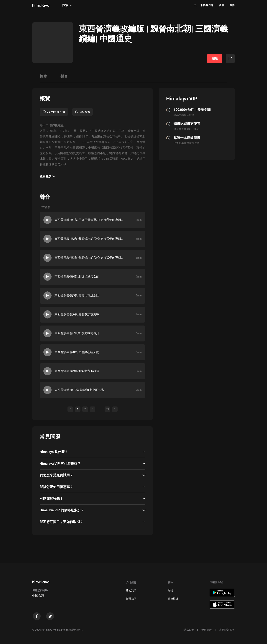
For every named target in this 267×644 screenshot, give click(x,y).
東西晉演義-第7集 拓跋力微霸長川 (77, 333)
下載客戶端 (207, 5)
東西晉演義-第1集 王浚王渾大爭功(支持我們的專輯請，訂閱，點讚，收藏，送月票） (90, 220)
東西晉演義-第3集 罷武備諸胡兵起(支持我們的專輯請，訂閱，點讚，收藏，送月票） (90, 258)
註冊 (221, 5)
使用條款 (207, 630)
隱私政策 (189, 630)
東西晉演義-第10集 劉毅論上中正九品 (79, 390)
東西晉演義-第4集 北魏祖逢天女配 (77, 277)
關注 (215, 58)
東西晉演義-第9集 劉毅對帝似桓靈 (77, 371)
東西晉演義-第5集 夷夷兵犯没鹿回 (77, 295)
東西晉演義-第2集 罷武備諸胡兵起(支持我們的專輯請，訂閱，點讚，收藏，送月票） (90, 239)
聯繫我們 (131, 599)
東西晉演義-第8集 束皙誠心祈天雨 (77, 352)
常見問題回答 (227, 630)
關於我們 (131, 590)
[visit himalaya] (41, 6)
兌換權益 (173, 599)
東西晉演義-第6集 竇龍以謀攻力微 (77, 314)
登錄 (232, 5)
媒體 (170, 590)
